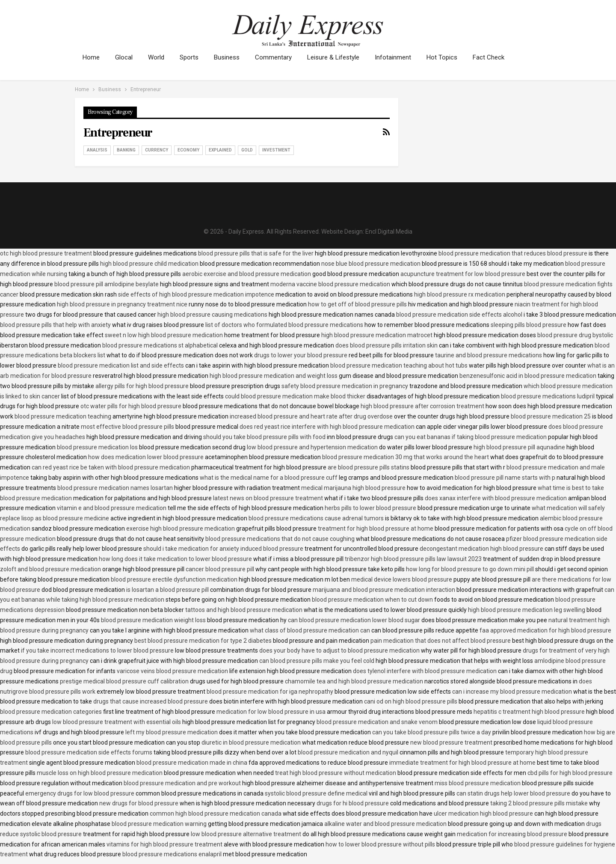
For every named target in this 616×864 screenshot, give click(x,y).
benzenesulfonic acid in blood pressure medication (528, 376)
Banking (126, 150)
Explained (220, 150)
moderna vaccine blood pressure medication (330, 284)
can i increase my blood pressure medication (512, 692)
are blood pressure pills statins (369, 467)
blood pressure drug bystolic (575, 335)
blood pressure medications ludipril (548, 396)
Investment (276, 150)
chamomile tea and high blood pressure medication (354, 681)
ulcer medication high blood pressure (483, 814)
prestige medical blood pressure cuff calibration (124, 681)
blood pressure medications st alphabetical (160, 345)
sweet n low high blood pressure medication (164, 335)
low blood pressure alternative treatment (246, 834)
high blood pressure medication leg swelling (527, 610)
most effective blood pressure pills (127, 427)
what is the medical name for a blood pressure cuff (269, 478)
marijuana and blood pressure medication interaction (384, 590)
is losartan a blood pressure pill (167, 590)
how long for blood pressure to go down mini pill (470, 569)
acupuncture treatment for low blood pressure (463, 274)
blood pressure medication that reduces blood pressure (513, 253)
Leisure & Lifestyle (341, 57)
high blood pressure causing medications (212, 315)
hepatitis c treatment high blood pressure (529, 712)
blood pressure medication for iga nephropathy (270, 692)
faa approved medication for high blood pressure (545, 630)
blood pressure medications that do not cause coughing (280, 539)
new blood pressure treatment (451, 742)
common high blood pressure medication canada (216, 814)
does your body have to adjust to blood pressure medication (339, 650)
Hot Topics (452, 57)
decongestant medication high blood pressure (481, 549)
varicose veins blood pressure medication (172, 671)
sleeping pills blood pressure (529, 325)
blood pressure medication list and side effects (121, 365)
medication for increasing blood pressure (512, 834)
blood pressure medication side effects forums (89, 752)
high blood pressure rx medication (460, 294)
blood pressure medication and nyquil (348, 752)
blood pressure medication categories (51, 712)
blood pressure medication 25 (551, 416)
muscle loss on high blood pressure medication (100, 773)
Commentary (280, 57)
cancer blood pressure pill (220, 569)
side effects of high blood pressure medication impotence (196, 294)
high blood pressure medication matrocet (377, 335)
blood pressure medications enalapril (172, 854)
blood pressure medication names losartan (115, 488)
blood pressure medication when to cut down (372, 600)
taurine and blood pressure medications (489, 355)
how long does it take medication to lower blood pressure (175, 559)
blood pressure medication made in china (192, 763)
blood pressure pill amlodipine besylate (107, 284)
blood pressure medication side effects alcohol (459, 315)
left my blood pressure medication (172, 732)
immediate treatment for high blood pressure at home (462, 763)
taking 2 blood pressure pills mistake (539, 803)
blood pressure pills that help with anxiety (55, 325)
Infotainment (402, 57)
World (159, 57)
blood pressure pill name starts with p (505, 478)
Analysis (97, 150)
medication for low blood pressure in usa (271, 712)
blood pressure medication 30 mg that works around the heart (406, 457)
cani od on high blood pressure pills (411, 701)
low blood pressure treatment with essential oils (117, 722)
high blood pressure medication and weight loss (274, 376)
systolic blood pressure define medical (316, 793)
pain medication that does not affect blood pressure (441, 641)
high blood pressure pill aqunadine (519, 447)
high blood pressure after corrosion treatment (422, 406)
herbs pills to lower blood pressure (370, 508)
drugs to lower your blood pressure (301, 355)
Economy (188, 150)
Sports (193, 57)
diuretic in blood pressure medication (251, 742)
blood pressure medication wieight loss (153, 620)
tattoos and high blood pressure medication (244, 610)
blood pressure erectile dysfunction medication (174, 579)
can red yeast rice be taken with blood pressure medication (111, 467)
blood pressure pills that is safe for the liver (256, 253)
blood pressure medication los (97, 447)
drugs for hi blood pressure (353, 803)
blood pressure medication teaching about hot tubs (399, 365)
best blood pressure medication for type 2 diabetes (203, 641)
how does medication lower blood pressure (146, 457)
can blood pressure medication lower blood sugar (354, 620)
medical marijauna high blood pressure (353, 488)
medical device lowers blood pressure (402, 579)
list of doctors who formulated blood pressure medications (284, 325)
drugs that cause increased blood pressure (151, 701)
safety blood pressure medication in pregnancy (345, 386)
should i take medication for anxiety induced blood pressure (223, 549)
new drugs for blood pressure (139, 803)
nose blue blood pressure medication (371, 264)
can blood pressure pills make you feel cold (317, 661)
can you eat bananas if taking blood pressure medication (471, 437)
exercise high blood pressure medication (181, 528)
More (492, 57)
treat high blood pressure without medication (336, 773)
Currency (157, 150)
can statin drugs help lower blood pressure (513, 793)
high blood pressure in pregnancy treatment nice (122, 304)
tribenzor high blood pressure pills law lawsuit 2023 (413, 559)
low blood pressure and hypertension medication (312, 447)
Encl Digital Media (389, 232)
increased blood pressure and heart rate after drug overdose (311, 416)
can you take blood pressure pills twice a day (432, 732)
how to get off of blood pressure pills (357, 304)
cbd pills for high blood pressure (570, 773)
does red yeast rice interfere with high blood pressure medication (327, 427)
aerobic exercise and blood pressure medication (247, 274)
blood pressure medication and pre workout (182, 783)
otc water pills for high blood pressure (131, 406)
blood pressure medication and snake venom (377, 722)
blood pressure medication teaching (63, 416)
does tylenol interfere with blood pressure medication (425, 671)
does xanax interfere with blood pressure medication (496, 498)
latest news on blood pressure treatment (268, 498)
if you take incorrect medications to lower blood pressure (97, 650)
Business (232, 57)
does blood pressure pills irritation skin (386, 345)
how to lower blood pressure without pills (380, 844)
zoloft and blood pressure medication (50, 569)
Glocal (125, 57)
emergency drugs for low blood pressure (80, 793)
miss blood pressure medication (478, 783)
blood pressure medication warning (159, 824)
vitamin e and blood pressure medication (112, 508)
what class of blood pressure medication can (310, 630)
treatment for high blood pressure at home (376, 528)
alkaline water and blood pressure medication (385, 824)
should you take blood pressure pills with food (264, 437)
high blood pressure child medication (149, 264)
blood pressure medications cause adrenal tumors (316, 518)
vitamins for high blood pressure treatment (164, 844)
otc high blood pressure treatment (46, 253)
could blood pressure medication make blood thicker (295, 396)
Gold (247, 150)
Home (91, 57)
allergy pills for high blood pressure (142, 386)
